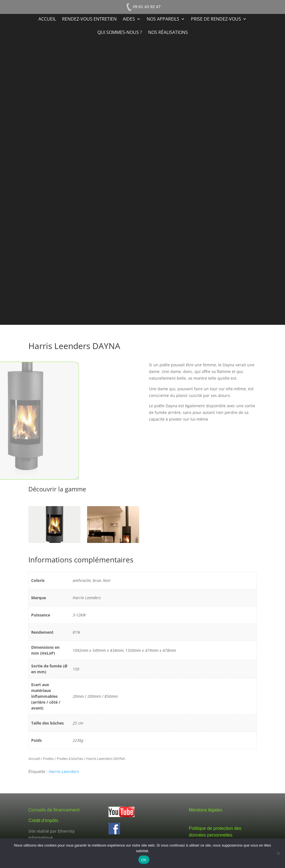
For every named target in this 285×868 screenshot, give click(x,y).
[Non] (278, 853)
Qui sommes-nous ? (120, 33)
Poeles (48, 759)
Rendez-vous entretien (89, 19)
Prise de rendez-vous (216, 19)
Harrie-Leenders (64, 771)
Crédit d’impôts (43, 821)
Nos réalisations (168, 33)
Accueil (47, 19)
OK (144, 860)
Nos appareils (163, 19)
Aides (129, 19)
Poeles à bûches (70, 759)
